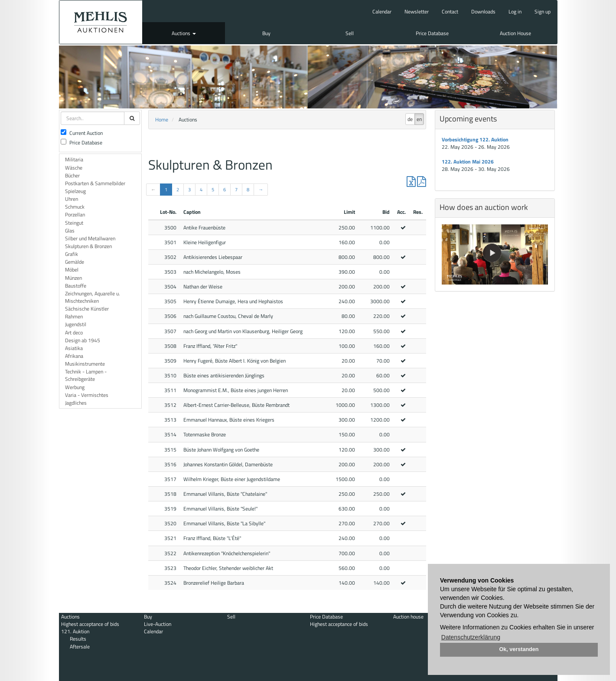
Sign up (543, 11)
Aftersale (80, 647)
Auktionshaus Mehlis (101, 22)
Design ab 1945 (83, 340)
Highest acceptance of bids (90, 624)
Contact (450, 11)
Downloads (483, 11)
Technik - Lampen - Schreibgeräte (86, 375)
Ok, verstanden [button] (519, 649)
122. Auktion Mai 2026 (468, 162)
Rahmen (74, 316)
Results (78, 639)
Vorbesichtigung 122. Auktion (475, 139)
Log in (515, 11)
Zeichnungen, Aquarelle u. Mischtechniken (93, 297)
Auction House (515, 33)
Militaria (74, 159)
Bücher (72, 175)
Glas (70, 231)
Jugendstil (76, 324)
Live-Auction (158, 624)
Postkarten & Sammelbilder (95, 183)
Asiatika (74, 348)
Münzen (73, 278)
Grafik (72, 254)
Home (162, 120)
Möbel (72, 270)
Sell (350, 33)
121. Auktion (75, 631)
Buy (266, 33)
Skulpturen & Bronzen (88, 246)
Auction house (408, 617)
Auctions (184, 33)
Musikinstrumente (85, 364)
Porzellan (75, 214)
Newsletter (417, 11)
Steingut (74, 223)
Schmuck (75, 207)
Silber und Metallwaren (90, 238)
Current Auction (82, 133)
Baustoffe (76, 286)
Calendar (382, 11)
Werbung (75, 387)
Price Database (432, 33)
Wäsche (74, 168)
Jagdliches (76, 403)
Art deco (74, 332)
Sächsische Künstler (87, 309)
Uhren (72, 199)
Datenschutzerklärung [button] (471, 637)
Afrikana (74, 356)
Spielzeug (75, 191)
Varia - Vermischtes (87, 395)
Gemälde (75, 262)
